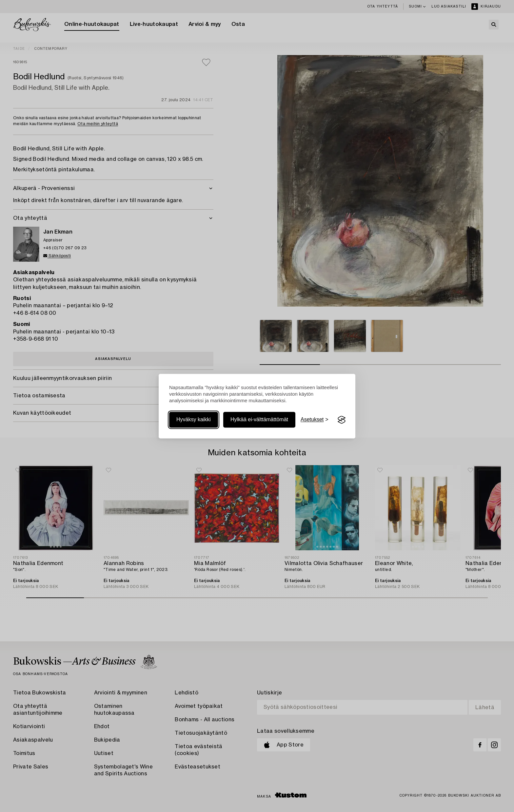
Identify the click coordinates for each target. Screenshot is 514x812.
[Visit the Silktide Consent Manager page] (342, 420)
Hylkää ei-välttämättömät (259, 420)
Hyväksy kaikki (194, 420)
